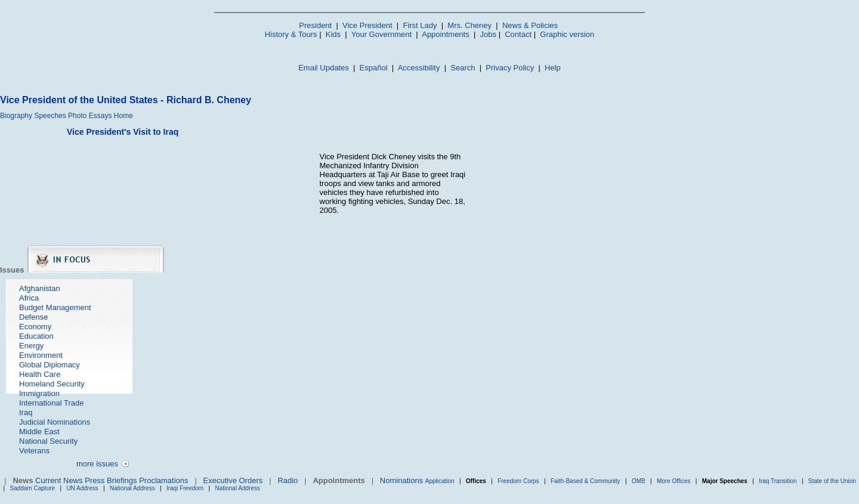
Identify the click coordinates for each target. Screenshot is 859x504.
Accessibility (419, 68)
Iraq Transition (778, 481)
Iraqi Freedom (185, 488)
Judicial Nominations (55, 422)
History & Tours (291, 34)
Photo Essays (90, 116)
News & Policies (530, 25)
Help (553, 68)
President (315, 25)
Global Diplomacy (50, 365)
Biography (16, 116)
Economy (35, 327)
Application (440, 481)
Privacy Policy (510, 68)
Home (123, 116)
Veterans (34, 451)
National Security (48, 441)
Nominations (401, 480)
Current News (59, 480)
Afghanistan (40, 288)
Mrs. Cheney (469, 25)
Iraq (26, 412)
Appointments (446, 34)
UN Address (82, 488)
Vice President (367, 25)
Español (374, 68)
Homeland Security (52, 384)
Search (463, 68)
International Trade (51, 403)
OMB (639, 481)
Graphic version (567, 34)
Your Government (381, 34)
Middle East (39, 432)
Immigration (39, 393)
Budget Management (55, 307)
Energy (31, 346)
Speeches (50, 116)
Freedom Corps (518, 481)
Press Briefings (111, 480)
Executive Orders (233, 480)
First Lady (420, 25)
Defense (33, 317)
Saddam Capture (33, 488)
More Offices (674, 481)
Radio (288, 480)
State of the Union (832, 481)
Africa (29, 298)
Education (36, 336)
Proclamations (163, 480)
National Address (132, 488)
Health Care (40, 374)
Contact (518, 34)
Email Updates (324, 68)
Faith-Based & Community (586, 481)
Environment (41, 355)
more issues (97, 464)
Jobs (488, 34)
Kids (333, 34)
